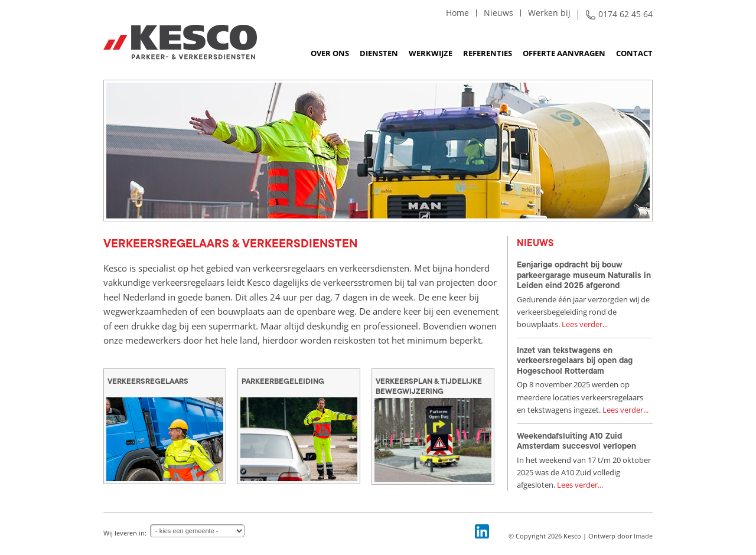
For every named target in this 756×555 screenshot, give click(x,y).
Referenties (488, 53)
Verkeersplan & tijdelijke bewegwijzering (429, 386)
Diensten (379, 53)
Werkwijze (431, 53)
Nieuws (498, 13)
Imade (643, 536)
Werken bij (549, 13)
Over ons (330, 53)
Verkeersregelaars (148, 381)
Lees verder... (585, 324)
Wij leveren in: (125, 533)
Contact (634, 53)
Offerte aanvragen (564, 53)
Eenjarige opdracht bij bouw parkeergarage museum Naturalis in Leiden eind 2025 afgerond (584, 275)
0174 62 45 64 (625, 14)
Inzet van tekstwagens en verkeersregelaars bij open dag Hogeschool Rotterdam (575, 360)
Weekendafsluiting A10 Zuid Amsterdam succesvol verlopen (576, 441)
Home (457, 13)
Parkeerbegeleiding (283, 381)
